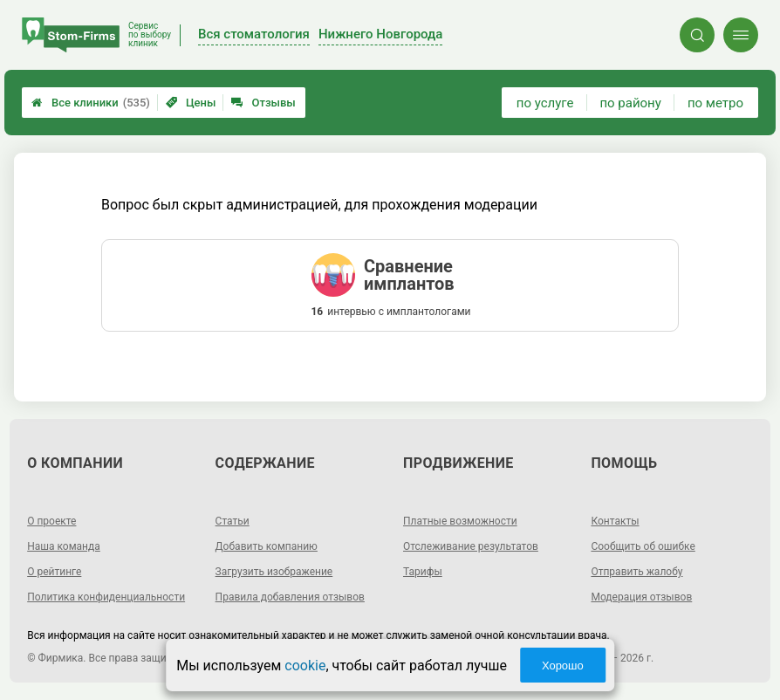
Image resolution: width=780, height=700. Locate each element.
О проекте (51, 521)
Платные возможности (460, 521)
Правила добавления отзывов (290, 597)
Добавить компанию (267, 546)
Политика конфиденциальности (106, 597)
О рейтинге (54, 572)
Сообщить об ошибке (643, 546)
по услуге (545, 103)
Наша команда (64, 546)
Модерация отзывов (641, 597)
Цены (191, 103)
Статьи (233, 521)
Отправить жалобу (636, 572)
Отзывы (263, 103)
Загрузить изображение (274, 572)
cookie (305, 666)
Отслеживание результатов (471, 546)
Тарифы (423, 572)
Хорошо (563, 666)
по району (630, 103)
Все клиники (91, 103)
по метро (715, 103)
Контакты (615, 521)
